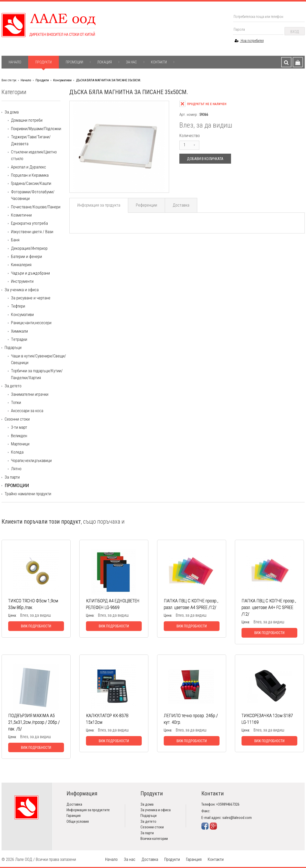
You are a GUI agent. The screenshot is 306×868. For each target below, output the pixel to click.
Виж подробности (36, 626)
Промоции (74, 62)
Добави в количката (205, 159)
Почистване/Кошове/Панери (36, 207)
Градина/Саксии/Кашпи (31, 183)
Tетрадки (19, 339)
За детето (13, 386)
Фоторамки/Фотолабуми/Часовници (33, 195)
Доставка (181, 205)
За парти (12, 477)
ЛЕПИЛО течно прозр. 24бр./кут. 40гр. (191, 719)
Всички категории (154, 839)
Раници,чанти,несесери (31, 323)
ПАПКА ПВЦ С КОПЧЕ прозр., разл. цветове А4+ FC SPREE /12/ (269, 607)
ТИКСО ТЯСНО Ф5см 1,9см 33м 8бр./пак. (33, 604)
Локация (105, 62)
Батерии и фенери (26, 257)
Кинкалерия (21, 265)
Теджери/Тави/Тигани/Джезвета (31, 140)
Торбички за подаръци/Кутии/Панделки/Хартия (37, 374)
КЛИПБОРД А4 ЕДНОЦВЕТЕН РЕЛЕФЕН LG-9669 (113, 604)
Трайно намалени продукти (28, 494)
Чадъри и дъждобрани (30, 273)
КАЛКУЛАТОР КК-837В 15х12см (107, 719)
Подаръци (13, 348)
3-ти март (19, 427)
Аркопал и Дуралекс (29, 167)
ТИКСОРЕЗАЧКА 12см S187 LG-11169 (267, 719)
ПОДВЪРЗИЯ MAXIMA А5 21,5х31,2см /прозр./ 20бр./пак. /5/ (34, 722)
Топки (16, 403)
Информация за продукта (99, 205)
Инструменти (22, 281)
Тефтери (18, 306)
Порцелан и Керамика (30, 175)
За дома (12, 112)
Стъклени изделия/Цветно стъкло (34, 155)
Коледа (17, 452)
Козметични (21, 215)
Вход (295, 32)
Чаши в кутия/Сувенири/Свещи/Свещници (39, 359)
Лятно (16, 469)
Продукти (43, 62)
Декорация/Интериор (29, 248)
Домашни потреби (27, 120)
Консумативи (62, 80)
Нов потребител (249, 41)
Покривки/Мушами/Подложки (36, 129)
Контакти (159, 62)
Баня (15, 240)
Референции (146, 205)
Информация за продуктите (88, 810)
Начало (15, 62)
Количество (190, 136)
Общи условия (78, 821)
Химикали (19, 331)
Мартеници (20, 444)
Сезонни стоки (17, 419)
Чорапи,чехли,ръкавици (31, 461)
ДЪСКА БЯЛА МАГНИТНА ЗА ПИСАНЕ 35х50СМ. (108, 80)
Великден (19, 436)
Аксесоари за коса (27, 411)
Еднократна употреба (29, 223)
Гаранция (74, 816)
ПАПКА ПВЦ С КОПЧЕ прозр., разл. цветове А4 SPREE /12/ (191, 604)
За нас (131, 62)
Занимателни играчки (30, 394)
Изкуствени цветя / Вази (32, 232)
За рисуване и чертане (31, 298)
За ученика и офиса (22, 290)
